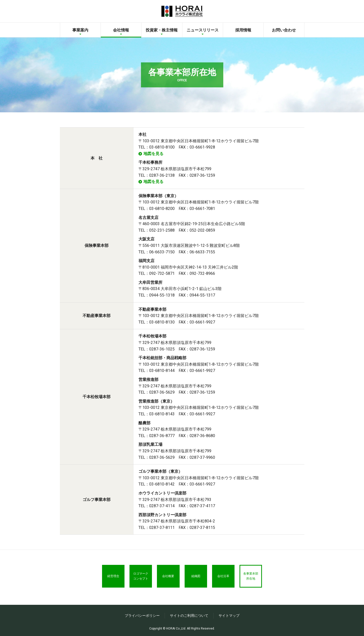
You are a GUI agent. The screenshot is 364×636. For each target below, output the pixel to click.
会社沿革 (227, 577)
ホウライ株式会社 (182, 11)
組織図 (197, 577)
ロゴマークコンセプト (137, 577)
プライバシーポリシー (142, 616)
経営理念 (107, 577)
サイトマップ (229, 616)
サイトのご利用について (189, 616)
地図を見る (153, 154)
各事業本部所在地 (257, 577)
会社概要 (167, 577)
